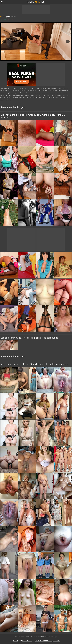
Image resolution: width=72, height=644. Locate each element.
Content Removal (26, 641)
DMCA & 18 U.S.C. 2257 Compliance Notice (47, 641)
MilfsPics (36, 2)
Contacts (15, 641)
